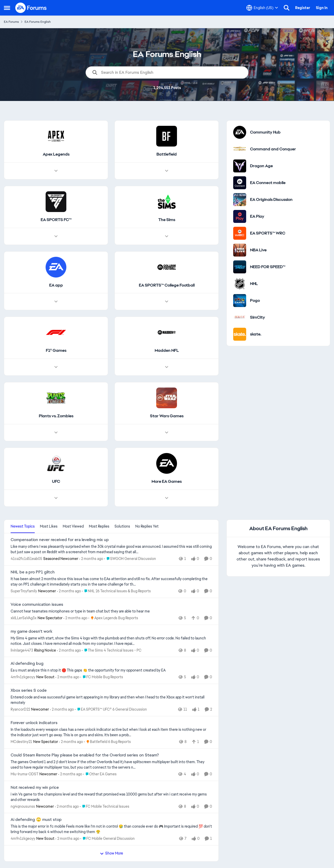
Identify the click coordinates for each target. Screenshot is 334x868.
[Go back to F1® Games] (56, 351)
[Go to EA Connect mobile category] (240, 183)
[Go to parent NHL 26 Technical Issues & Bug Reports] (116, 591)
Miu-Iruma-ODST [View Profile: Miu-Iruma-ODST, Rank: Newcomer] (24, 774)
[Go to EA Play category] (240, 216)
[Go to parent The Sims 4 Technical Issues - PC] (112, 650)
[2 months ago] (91, 559)
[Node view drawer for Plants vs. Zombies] (56, 433)
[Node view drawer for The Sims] (167, 236)
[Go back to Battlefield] (167, 154)
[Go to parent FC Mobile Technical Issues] (105, 806)
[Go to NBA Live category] (240, 250)
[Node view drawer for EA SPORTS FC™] (56, 236)
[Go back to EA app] (56, 285)
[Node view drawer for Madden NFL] (167, 367)
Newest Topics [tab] (23, 526)
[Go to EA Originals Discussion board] (240, 200)
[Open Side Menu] (7, 8)
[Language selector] (262, 8)
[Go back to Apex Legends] (56, 154)
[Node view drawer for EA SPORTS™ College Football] (167, 302)
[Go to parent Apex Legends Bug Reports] (113, 618)
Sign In (322, 8)
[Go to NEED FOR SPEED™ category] (240, 267)
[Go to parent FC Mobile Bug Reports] (102, 677)
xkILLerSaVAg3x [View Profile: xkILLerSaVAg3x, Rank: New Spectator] (24, 618)
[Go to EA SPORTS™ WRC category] (240, 233)
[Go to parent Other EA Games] (100, 774)
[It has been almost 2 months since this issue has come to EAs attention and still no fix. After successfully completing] (111, 582)
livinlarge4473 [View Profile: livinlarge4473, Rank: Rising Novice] (22, 650)
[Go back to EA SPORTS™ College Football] (167, 285)
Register (303, 8)
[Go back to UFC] (56, 482)
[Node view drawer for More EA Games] (167, 498)
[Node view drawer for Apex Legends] (56, 171)
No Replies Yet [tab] (147, 526)
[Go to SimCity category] (240, 317)
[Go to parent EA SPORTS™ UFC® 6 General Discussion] (111, 709)
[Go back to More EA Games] (167, 482)
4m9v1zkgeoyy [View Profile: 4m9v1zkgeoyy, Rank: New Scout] (23, 677)
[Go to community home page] (31, 8)
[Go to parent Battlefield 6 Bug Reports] (107, 742)
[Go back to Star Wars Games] (167, 416)
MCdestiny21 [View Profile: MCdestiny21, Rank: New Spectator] (21, 742)
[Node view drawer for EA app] (56, 302)
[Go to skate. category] (240, 334)
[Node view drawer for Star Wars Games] (167, 433)
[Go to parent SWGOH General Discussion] (130, 559)
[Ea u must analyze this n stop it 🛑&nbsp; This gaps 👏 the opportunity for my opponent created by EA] (111, 670)
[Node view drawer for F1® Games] (56, 367)
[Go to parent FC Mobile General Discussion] (108, 839)
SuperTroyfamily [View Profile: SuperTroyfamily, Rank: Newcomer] (24, 591)
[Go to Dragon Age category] (240, 166)
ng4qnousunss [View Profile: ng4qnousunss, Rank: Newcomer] (23, 806)
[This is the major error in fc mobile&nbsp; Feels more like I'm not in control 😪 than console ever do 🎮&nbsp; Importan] (111, 829)
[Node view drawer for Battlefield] (167, 171)
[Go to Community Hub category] (240, 132)
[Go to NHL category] (240, 284)
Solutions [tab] (122, 526)
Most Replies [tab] (99, 526)
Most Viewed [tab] (73, 526)
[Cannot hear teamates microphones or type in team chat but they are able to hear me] (111, 611)
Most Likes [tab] (49, 526)
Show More (111, 853)
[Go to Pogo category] (240, 301)
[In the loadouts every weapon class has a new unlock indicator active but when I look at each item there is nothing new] (111, 732)
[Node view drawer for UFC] (56, 498)
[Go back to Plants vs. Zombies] (56, 416)
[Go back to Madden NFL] (167, 351)
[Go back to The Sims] (167, 220)
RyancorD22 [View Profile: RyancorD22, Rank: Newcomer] (20, 709)
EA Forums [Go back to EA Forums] (11, 22)
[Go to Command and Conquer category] (240, 149)
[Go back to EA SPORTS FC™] (56, 220)
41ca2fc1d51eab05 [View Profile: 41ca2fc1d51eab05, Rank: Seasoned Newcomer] (26, 559)
